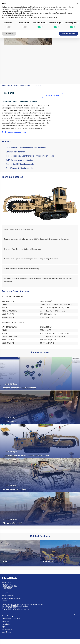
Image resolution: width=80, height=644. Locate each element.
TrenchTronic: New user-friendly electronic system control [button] (30, 156)
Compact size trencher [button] (15, 152)
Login (3, 627)
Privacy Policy (6, 622)
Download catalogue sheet (14, 132)
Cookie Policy (6, 624)
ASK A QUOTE (53, 96)
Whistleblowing (7, 632)
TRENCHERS (6, 86)
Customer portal (7, 629)
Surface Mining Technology (14, 489)
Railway (4, 601)
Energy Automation (8, 596)
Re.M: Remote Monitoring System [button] (20, 160)
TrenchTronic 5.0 (10, 422)
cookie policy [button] (28, 11)
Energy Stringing (7, 593)
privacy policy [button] (67, 7)
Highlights (14, 384)
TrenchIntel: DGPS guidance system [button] (21, 164)
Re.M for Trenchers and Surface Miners (19, 388)
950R (5, 561)
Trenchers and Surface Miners (12, 598)
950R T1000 (48, 561)
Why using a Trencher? (12, 523)
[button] (77, 3)
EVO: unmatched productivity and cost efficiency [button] (26, 148)
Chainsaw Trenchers (22, 86)
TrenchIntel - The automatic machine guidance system (26, 455)
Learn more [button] (9, 34)
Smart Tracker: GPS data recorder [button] (19, 168)
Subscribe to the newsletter (11, 619)
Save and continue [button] (69, 34)
